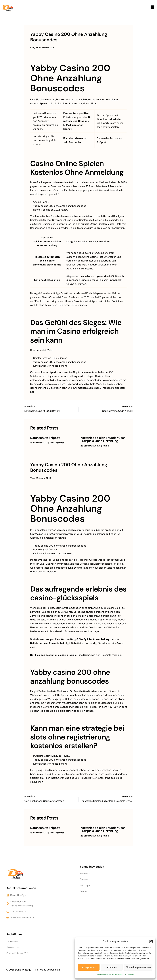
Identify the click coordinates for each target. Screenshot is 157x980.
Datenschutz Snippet (45, 438)
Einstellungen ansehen (138, 967)
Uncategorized (57, 443)
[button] (151, 941)
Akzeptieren (89, 967)
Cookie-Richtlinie (103, 974)
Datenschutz (118, 974)
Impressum (130, 974)
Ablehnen (112, 967)
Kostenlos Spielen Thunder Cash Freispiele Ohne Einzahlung (103, 439)
